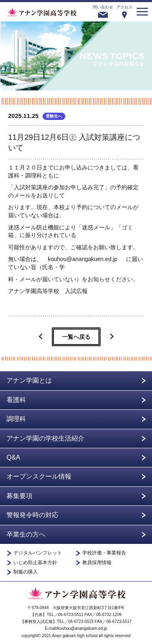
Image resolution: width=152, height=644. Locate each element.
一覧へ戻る (76, 337)
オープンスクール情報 (39, 476)
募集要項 (19, 496)
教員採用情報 (97, 563)
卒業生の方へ (26, 534)
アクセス (124, 7)
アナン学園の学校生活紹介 (45, 438)
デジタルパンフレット (38, 553)
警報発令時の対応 (32, 515)
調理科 (16, 419)
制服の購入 (26, 572)
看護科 (16, 400)
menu (142, 12)
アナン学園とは (29, 380)
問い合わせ (103, 7)
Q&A (13, 457)
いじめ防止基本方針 (35, 563)
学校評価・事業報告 (104, 553)
